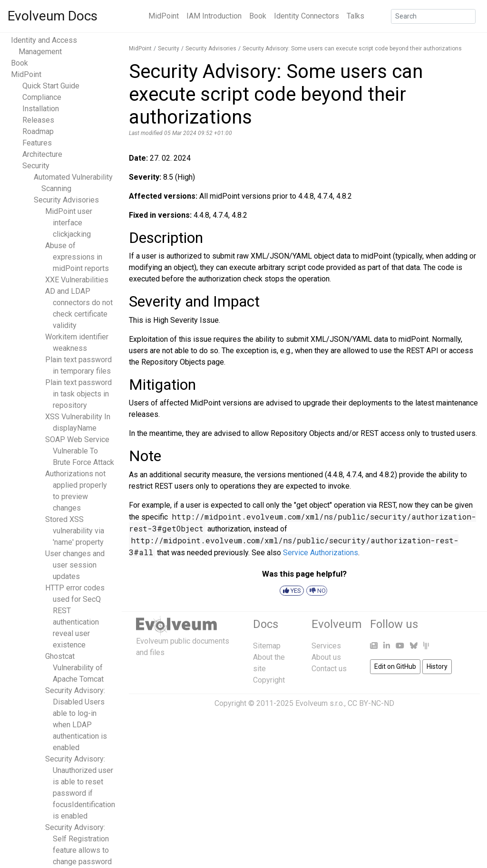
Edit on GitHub (395, 666)
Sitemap (267, 646)
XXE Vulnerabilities (77, 280)
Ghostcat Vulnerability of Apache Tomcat (74, 668)
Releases (38, 120)
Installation (41, 109)
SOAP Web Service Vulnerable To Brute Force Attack (80, 451)
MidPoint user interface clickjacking (69, 223)
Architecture (42, 154)
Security (36, 166)
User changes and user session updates (75, 565)
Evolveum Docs (53, 16)
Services (326, 646)
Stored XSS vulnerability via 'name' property (75, 531)
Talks (356, 16)
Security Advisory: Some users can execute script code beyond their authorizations (352, 48)
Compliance (42, 97)
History (437, 666)
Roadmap (38, 131)
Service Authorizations (321, 553)
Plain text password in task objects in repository (78, 394)
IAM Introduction (214, 16)
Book (258, 16)
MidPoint (164, 16)
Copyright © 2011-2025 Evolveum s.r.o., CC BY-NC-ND (304, 703)
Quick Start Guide (51, 86)
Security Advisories (66, 200)
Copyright (269, 680)
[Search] (433, 16)
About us (326, 657)
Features (37, 143)
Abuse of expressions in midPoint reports (77, 257)
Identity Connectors (307, 16)
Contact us (329, 669)
